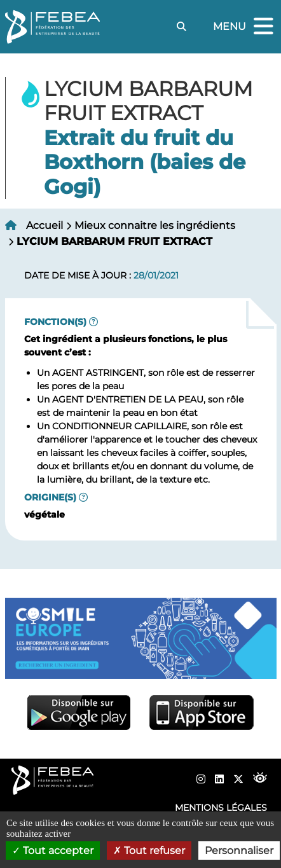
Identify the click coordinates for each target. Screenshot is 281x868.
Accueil (45, 225)
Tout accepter (53, 851)
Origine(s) (50, 497)
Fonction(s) (55, 322)
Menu (245, 27)
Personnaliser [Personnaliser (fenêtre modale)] (239, 851)
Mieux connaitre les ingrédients (155, 225)
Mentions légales (221, 808)
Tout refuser (149, 851)
